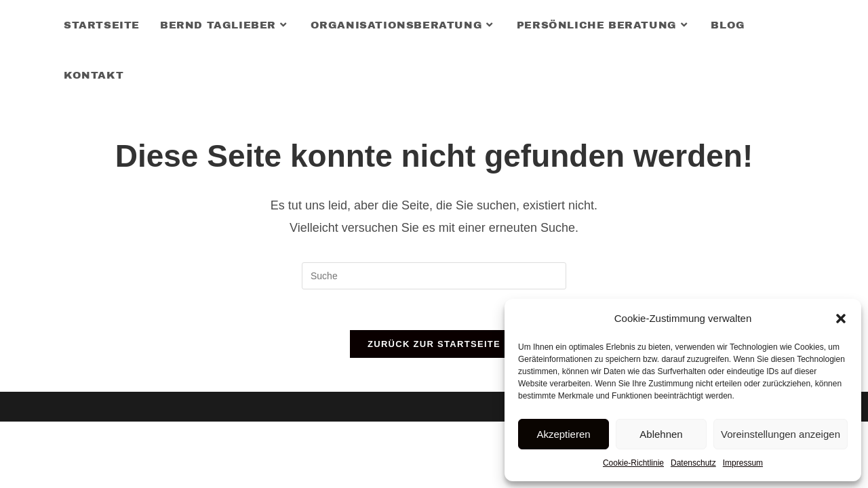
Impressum (743, 463)
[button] (841, 319)
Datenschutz (693, 463)
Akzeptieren (563, 434)
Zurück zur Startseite (434, 344)
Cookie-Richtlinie (633, 463)
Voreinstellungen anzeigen (781, 434)
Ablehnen (661, 434)
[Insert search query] (434, 276)
